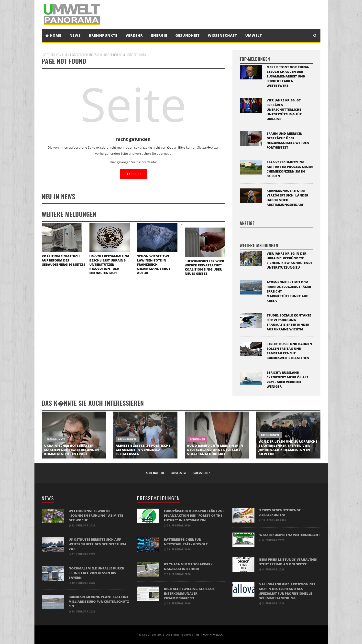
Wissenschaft (222, 35)
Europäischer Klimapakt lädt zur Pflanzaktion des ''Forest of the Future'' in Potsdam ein (194, 515)
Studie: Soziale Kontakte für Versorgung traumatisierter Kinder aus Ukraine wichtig (289, 322)
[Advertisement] (226, 14)
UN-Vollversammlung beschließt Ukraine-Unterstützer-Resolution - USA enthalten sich (110, 264)
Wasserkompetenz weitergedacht (290, 535)
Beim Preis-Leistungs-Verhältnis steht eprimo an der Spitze (288, 562)
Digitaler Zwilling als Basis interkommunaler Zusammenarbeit (189, 593)
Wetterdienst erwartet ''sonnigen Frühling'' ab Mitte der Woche (96, 515)
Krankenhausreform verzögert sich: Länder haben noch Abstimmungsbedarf (288, 198)
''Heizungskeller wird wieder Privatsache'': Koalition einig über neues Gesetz (205, 267)
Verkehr (134, 35)
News (75, 35)
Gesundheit (187, 35)
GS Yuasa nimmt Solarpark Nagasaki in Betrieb (188, 566)
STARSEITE (133, 174)
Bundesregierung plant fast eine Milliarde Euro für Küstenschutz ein (99, 601)
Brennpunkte (103, 35)
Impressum (178, 473)
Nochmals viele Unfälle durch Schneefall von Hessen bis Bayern (97, 573)
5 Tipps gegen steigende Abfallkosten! (280, 512)
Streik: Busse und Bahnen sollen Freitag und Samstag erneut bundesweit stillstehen (289, 351)
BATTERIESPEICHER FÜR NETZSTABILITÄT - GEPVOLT (186, 542)
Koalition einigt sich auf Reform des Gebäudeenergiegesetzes (64, 260)
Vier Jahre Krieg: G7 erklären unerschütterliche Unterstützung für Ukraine (284, 109)
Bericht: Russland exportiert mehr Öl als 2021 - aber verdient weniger (288, 379)
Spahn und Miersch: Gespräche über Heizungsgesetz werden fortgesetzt (288, 140)
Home (53, 35)
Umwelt (254, 35)
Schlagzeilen (155, 473)
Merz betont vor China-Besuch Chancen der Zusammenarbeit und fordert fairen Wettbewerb (288, 76)
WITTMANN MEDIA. (209, 635)
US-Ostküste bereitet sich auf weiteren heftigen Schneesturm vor (97, 544)
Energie (159, 35)
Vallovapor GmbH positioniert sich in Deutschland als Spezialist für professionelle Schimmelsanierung (287, 591)
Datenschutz (201, 473)
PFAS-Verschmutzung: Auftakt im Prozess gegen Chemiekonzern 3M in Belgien (290, 169)
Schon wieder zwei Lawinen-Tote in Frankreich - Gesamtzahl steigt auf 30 (154, 264)
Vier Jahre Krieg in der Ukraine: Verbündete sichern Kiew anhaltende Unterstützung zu (290, 260)
